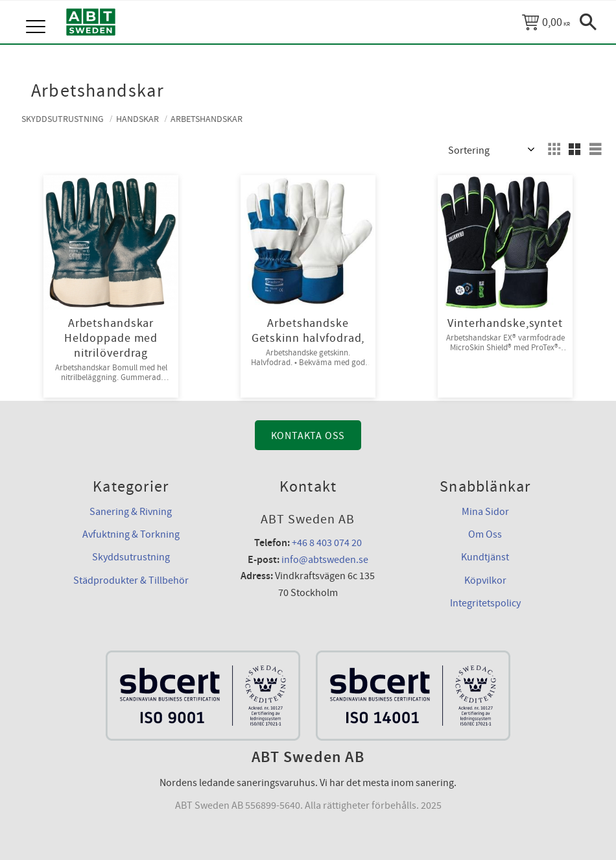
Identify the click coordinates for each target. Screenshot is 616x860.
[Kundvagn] (546, 22)
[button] (37, 13)
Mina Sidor (485, 512)
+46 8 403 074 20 (327, 543)
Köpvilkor (485, 580)
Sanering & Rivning (131, 512)
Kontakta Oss (308, 436)
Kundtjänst (485, 557)
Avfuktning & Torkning (131, 534)
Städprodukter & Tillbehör (131, 580)
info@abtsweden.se (325, 560)
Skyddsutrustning (131, 557)
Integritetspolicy (485, 603)
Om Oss (485, 534)
